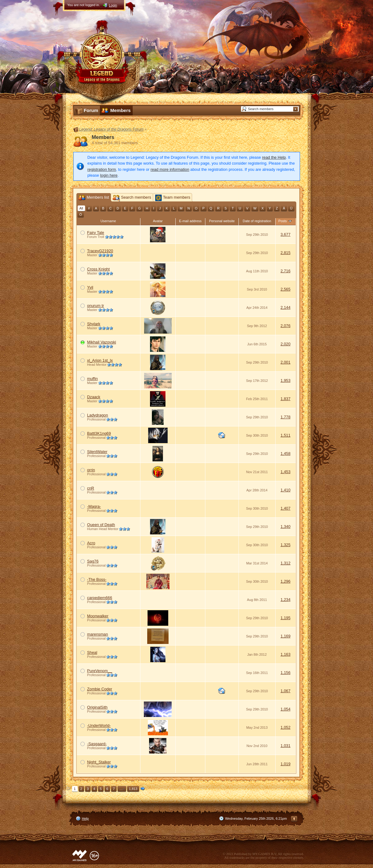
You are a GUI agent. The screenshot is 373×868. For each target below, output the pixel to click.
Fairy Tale (96, 233)
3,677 (285, 234)
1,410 (285, 490)
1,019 (285, 764)
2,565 (285, 289)
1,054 (285, 709)
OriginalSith (97, 707)
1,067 (285, 691)
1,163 (285, 654)
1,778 (285, 417)
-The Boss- (97, 579)
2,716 (285, 271)
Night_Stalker (99, 762)
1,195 (285, 618)
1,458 (285, 453)
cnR (91, 488)
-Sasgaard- (97, 744)
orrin (91, 470)
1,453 (285, 472)
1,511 (285, 435)
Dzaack (94, 397)
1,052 (285, 727)
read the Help (274, 157)
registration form (102, 169)
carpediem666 (100, 598)
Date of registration (257, 221)
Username (108, 221)
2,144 (285, 307)
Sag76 (93, 561)
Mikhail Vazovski (102, 342)
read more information (170, 169)
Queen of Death (101, 525)
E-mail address (190, 221)
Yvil (90, 287)
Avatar (158, 221)
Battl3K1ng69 (99, 433)
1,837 (285, 399)
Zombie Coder (100, 689)
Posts (285, 221)
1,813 (133, 789)
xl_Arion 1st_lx (100, 360)
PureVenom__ (100, 671)
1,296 (285, 581)
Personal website (222, 221)
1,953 (285, 380)
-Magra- (94, 506)
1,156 (285, 673)
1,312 (285, 563)
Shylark (94, 324)
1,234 (285, 600)
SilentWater (97, 452)
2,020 (285, 344)
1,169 (285, 636)
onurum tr (96, 306)
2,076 (285, 326)
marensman (98, 634)
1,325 (285, 545)
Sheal (92, 652)
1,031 (285, 746)
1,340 (285, 527)
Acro (91, 543)
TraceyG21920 (100, 251)
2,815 (285, 253)
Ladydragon (98, 415)
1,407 (285, 508)
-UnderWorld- (99, 725)
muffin (93, 379)
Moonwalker (98, 616)
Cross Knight (99, 269)
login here (109, 175)
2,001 (285, 362)
